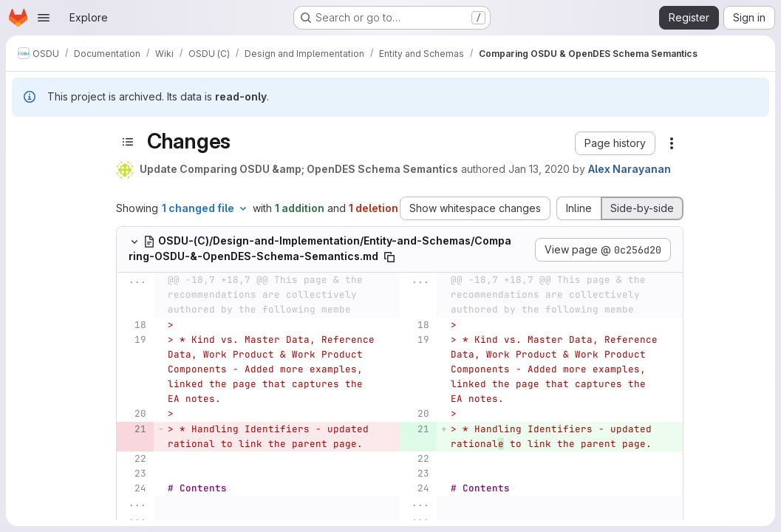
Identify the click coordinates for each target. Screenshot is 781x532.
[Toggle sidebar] (128, 141)
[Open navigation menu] (44, 18)
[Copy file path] (389, 257)
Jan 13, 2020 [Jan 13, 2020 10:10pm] (539, 169)
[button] (615, 143)
